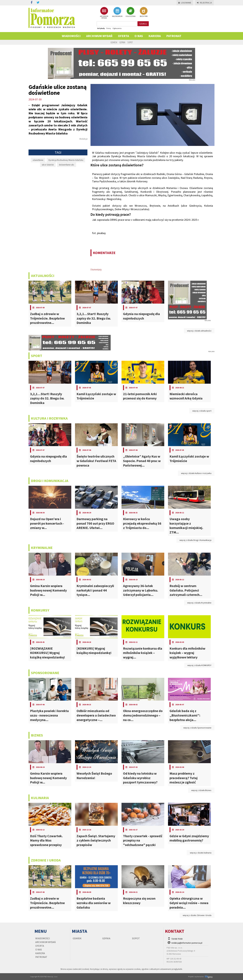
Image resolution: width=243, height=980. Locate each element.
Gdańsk (114, 42)
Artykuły (101, 28)
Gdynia (122, 42)
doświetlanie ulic (67, 165)
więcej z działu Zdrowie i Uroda (197, 915)
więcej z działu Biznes (201, 790)
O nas (139, 36)
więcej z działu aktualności (199, 331)
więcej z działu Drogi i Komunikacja (195, 540)
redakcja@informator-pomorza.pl (187, 943)
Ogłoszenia (117, 28)
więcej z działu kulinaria (201, 853)
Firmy (109, 28)
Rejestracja (204, 3)
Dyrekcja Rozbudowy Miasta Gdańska (66, 160)
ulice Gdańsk (48, 165)
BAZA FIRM (144, 12)
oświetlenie (38, 160)
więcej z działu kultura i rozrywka (196, 473)
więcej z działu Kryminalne (199, 603)
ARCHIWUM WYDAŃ (104, 13)
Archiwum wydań (99, 36)
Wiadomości (71, 36)
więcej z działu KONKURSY (199, 665)
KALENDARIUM (117, 12)
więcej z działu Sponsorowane (197, 728)
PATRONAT (174, 36)
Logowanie (185, 3)
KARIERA (155, 36)
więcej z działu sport (202, 411)
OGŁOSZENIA (130, 12)
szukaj (143, 24)
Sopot (130, 42)
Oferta (123, 36)
